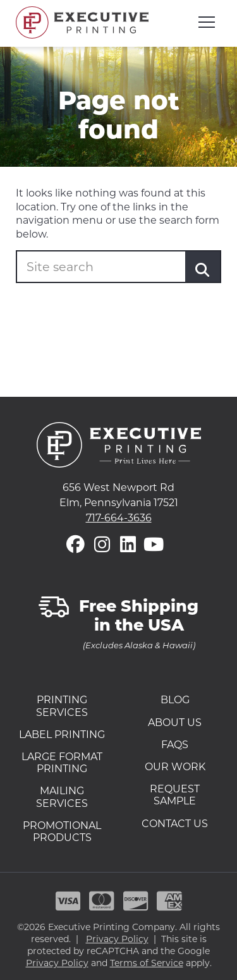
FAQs (175, 745)
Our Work (175, 767)
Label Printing (62, 735)
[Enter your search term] (112, 267)
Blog (175, 700)
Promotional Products (62, 832)
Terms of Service (147, 963)
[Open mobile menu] (207, 22)
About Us (175, 723)
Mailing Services (62, 797)
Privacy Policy (117, 939)
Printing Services (62, 706)
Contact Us (175, 824)
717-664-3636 (119, 518)
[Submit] (203, 269)
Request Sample (175, 795)
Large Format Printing (62, 763)
